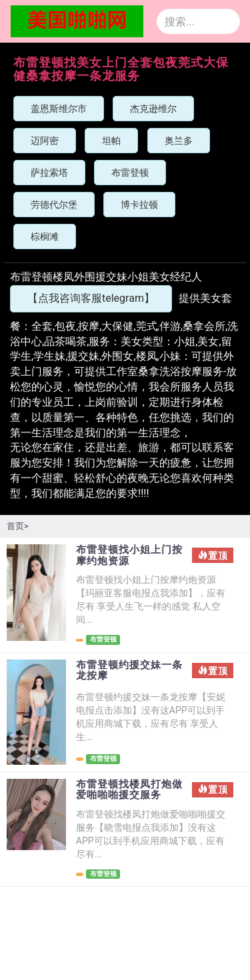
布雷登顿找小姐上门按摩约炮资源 (129, 555)
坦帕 (111, 141)
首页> (18, 526)
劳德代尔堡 (54, 205)
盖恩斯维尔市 (59, 109)
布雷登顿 (130, 173)
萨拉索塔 (49, 173)
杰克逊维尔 (153, 109)
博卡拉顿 (139, 205)
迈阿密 (45, 141)
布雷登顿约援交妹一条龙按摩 (129, 671)
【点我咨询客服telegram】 (91, 298)
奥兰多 (179, 141)
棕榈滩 (45, 237)
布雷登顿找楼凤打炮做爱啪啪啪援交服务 (129, 790)
